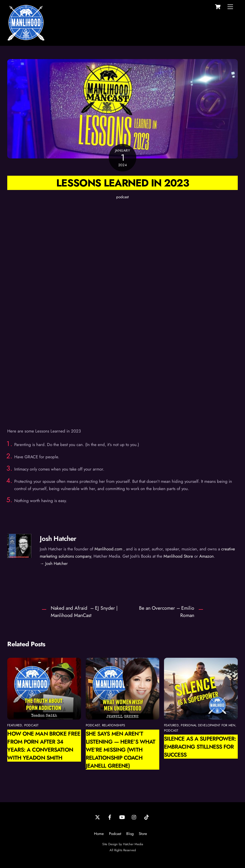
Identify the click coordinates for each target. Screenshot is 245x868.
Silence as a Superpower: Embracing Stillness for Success (200, 747)
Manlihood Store (178, 556)
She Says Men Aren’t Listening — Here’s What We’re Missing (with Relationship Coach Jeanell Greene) (121, 750)
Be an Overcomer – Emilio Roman (167, 612)
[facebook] (110, 817)
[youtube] (122, 817)
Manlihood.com (108, 549)
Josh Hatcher (58, 538)
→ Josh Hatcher (54, 563)
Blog (130, 834)
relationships (113, 725)
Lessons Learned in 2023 (122, 183)
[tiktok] (146, 817)
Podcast (115, 834)
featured (15, 725)
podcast (122, 197)
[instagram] (134, 817)
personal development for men (208, 725)
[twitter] (97, 817)
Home (99, 834)
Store (143, 834)
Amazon (206, 556)
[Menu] (230, 7)
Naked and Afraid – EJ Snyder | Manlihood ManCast (84, 612)
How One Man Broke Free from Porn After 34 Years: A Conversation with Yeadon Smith (44, 746)
